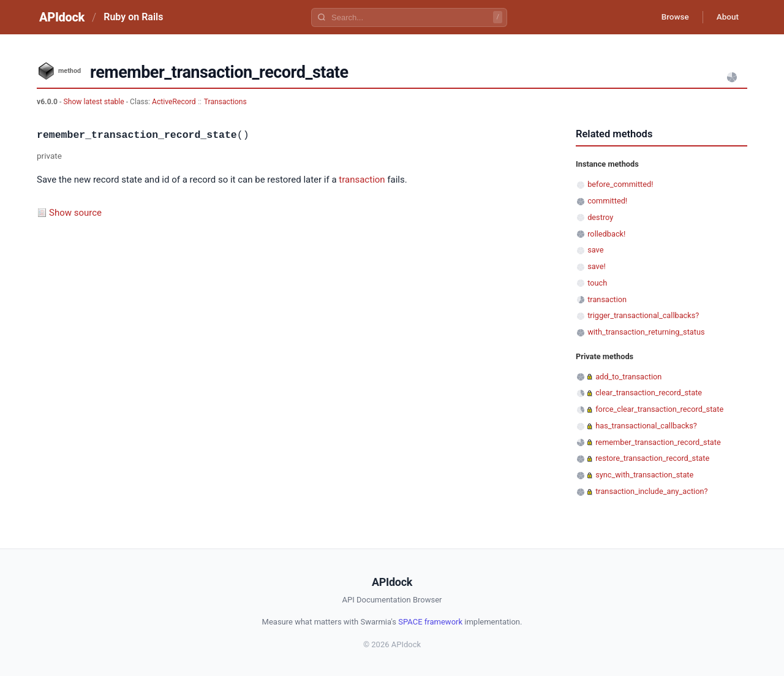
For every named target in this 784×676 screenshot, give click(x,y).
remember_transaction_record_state (658, 442)
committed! (607, 201)
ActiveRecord (174, 102)
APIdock (62, 17)
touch (597, 283)
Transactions (225, 102)
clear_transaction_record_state (649, 393)
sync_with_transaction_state (644, 475)
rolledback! (606, 234)
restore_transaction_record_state (652, 458)
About (726, 17)
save (595, 250)
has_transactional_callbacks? (646, 426)
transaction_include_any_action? (651, 491)
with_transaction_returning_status (646, 332)
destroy (600, 217)
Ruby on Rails (133, 17)
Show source (75, 213)
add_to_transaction (628, 377)
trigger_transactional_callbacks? (643, 315)
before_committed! (620, 184)
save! (597, 266)
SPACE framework (430, 622)
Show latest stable (94, 102)
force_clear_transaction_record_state (659, 409)
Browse (670, 17)
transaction (362, 180)
